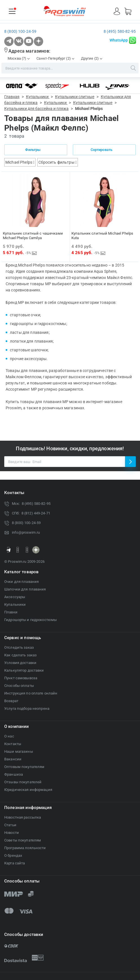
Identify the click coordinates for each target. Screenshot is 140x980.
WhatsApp (119, 40)
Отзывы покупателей (23, 782)
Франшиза (14, 774)
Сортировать (104, 150)
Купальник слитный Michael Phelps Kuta (102, 236)
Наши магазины (19, 751)
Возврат (11, 701)
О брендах (13, 855)
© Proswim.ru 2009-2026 (24, 562)
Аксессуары (15, 597)
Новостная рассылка (23, 817)
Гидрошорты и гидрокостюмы (30, 620)
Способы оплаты (19, 686)
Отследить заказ (19, 647)
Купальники (15, 604)
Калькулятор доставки (24, 670)
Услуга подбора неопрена (27, 709)
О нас (9, 736)
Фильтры (36, 150)
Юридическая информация (28, 790)
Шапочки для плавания (25, 589)
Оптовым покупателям (24, 767)
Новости (12, 833)
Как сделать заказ (20, 655)
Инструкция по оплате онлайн (31, 693)
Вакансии (13, 759)
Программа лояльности (25, 848)
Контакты (13, 744)
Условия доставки (20, 663)
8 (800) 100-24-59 (20, 31)
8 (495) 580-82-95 (120, 31)
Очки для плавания (21, 582)
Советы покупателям (23, 840)
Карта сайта (15, 863)
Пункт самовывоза (21, 678)
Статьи (10, 825)
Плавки (11, 612)
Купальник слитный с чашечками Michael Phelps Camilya (33, 236)
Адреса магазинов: (29, 51)
